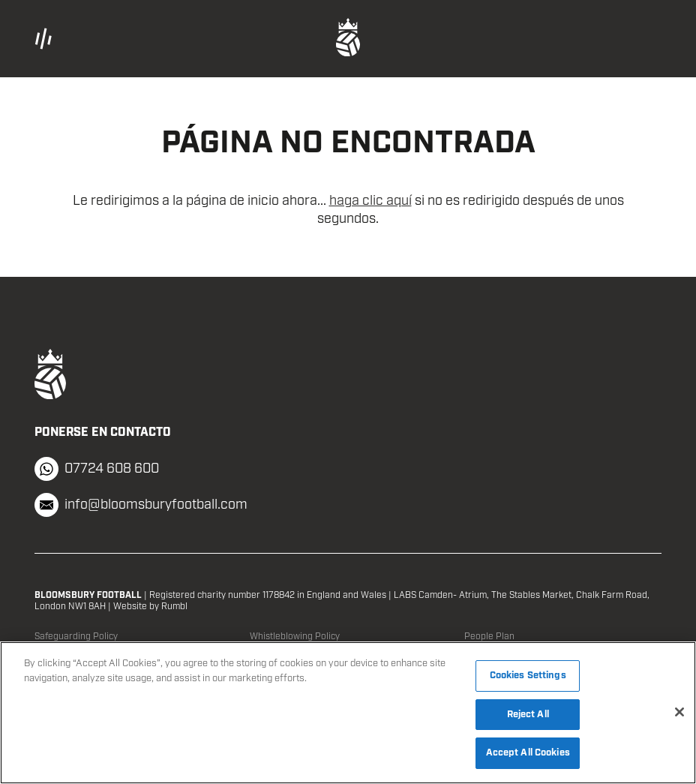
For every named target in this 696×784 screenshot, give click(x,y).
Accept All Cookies (528, 753)
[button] (139, 39)
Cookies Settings (528, 676)
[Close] (679, 712)
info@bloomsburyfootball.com (141, 505)
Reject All (528, 715)
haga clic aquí (370, 201)
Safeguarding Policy (76, 637)
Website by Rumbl (150, 607)
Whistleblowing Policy (295, 637)
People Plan (489, 637)
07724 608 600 (97, 469)
